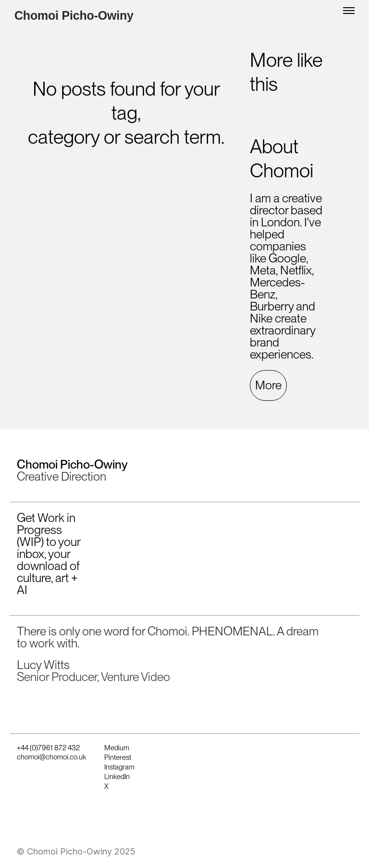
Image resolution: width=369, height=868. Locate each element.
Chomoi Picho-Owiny (74, 16)
